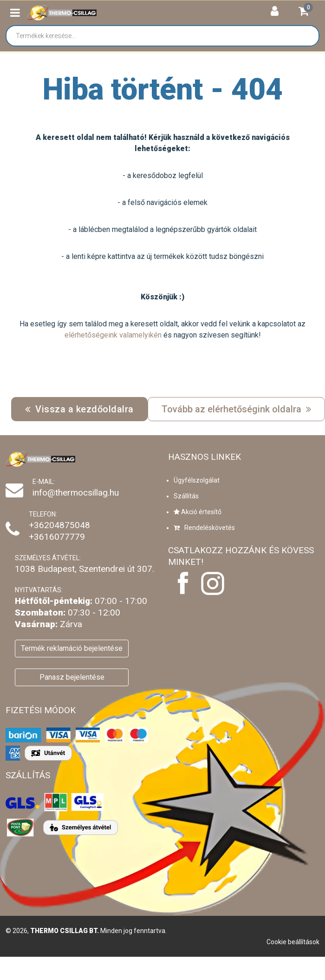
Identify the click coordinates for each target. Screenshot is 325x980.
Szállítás (186, 496)
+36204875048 (59, 525)
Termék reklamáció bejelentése (72, 648)
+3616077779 (57, 537)
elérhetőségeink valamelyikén (113, 335)
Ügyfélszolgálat (197, 480)
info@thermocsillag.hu (76, 493)
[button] (15, 13)
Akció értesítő (198, 512)
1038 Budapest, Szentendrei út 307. (84, 569)
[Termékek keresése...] (167, 36)
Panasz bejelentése (72, 677)
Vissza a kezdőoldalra (79, 409)
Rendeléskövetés (204, 528)
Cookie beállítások (293, 942)
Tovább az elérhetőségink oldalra (236, 409)
